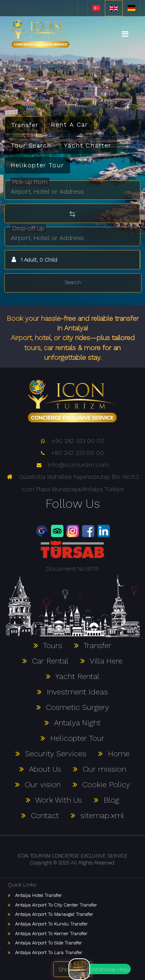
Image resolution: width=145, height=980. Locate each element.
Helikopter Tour (37, 165)
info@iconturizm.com (73, 465)
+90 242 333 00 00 (73, 441)
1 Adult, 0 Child (33, 259)
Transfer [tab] (25, 125)
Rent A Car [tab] (69, 125)
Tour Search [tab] (31, 145)
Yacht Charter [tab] (87, 145)
